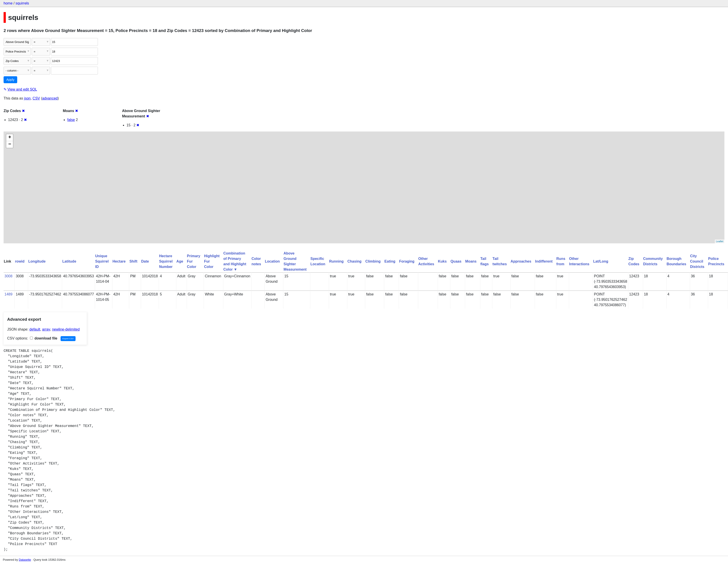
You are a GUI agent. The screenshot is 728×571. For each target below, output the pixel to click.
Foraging (407, 261)
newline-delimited (66, 329)
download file (44, 338)
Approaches (521, 261)
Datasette (25, 560)
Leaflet (720, 241)
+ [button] (10, 138)
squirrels (22, 3)
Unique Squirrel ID (102, 261)
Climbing (373, 261)
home (8, 3)
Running (336, 261)
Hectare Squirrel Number (166, 261)
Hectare (119, 261)
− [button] (10, 144)
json (27, 98)
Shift (133, 261)
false (71, 120)
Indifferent (544, 261)
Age (180, 261)
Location (272, 261)
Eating (390, 261)
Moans (471, 261)
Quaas (456, 261)
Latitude (69, 261)
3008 (8, 276)
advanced (50, 98)
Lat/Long (601, 261)
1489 (8, 294)
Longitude (37, 261)
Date (145, 261)
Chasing (354, 261)
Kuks (442, 261)
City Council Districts (697, 261)
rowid (20, 261)
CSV (36, 98)
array (46, 329)
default (35, 329)
